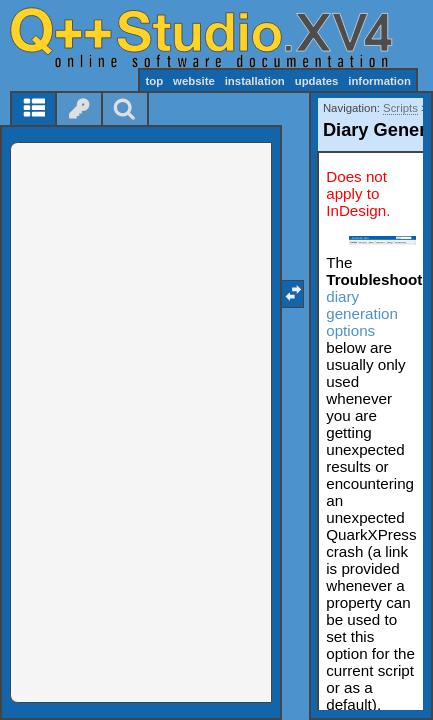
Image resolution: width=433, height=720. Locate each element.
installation (255, 81)
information (379, 81)
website (194, 81)
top (154, 81)
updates (317, 81)
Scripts (400, 108)
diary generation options (362, 313)
